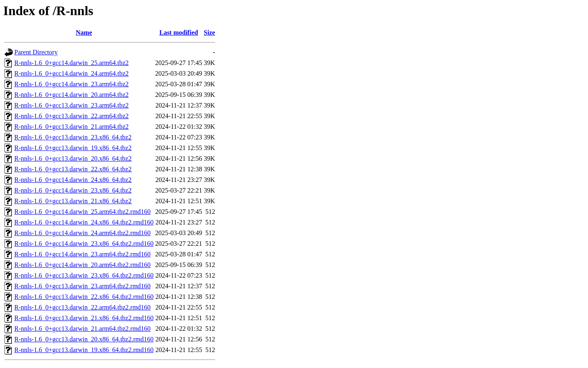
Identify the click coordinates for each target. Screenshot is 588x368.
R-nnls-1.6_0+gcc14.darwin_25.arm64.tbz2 (71, 63)
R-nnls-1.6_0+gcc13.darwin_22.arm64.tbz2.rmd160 (82, 307)
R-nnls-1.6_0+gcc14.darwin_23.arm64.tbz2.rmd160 (82, 254)
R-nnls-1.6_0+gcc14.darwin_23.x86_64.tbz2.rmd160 (84, 243)
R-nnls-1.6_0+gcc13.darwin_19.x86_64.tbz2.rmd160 (84, 350)
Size (209, 33)
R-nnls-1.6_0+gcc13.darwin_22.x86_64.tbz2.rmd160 (84, 297)
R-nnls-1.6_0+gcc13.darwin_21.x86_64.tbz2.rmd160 (84, 318)
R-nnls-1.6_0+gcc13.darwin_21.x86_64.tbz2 (73, 201)
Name (84, 33)
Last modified (179, 33)
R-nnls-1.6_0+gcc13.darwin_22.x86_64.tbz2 (73, 169)
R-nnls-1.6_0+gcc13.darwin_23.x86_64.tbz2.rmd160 (84, 275)
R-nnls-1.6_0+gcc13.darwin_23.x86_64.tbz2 (73, 137)
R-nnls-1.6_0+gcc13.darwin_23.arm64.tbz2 (71, 105)
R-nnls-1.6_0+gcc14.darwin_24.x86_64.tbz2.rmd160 (84, 222)
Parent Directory (36, 52)
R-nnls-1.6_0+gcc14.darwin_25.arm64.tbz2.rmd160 (82, 212)
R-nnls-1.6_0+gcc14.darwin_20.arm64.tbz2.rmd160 (82, 265)
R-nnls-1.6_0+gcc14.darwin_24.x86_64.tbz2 (73, 180)
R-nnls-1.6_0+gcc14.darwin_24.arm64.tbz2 (71, 73)
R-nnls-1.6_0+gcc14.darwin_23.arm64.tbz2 (71, 84)
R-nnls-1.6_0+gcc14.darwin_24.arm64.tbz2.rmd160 (82, 233)
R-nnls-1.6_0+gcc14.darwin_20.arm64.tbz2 (71, 95)
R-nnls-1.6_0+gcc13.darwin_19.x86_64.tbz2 (73, 148)
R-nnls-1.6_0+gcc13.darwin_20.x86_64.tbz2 (73, 158)
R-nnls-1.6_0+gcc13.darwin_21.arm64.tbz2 (71, 127)
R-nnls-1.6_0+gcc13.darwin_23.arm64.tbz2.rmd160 (82, 286)
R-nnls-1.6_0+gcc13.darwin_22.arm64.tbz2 (71, 116)
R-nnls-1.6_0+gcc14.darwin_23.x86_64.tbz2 (73, 190)
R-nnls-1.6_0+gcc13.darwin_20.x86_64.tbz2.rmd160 (84, 339)
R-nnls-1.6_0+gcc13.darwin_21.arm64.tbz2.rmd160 (82, 329)
